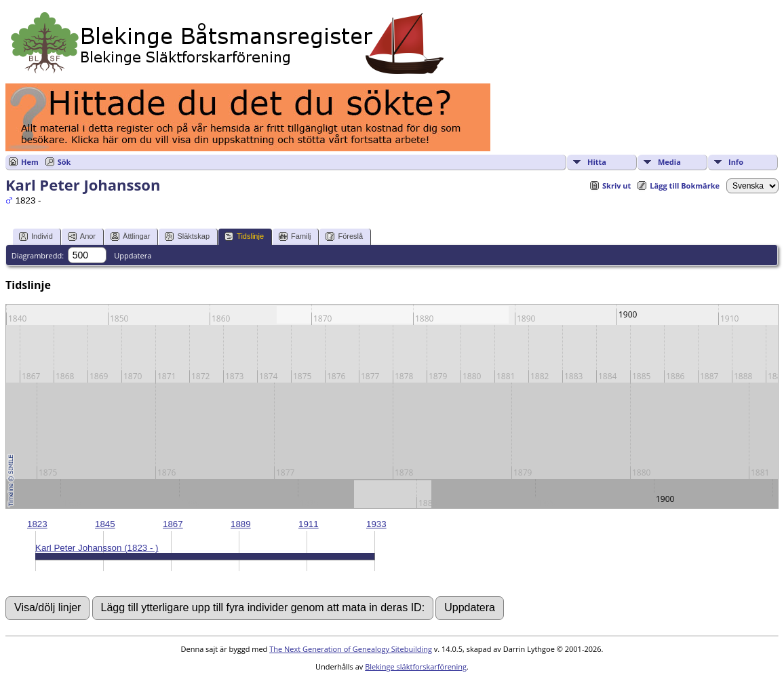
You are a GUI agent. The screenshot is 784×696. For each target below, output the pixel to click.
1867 (173, 524)
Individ (36, 236)
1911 (309, 524)
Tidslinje (244, 236)
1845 (105, 524)
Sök (64, 162)
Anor (82, 236)
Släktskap (187, 236)
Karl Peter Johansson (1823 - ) (97, 548)
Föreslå (344, 236)
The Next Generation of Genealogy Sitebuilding (351, 649)
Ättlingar (130, 236)
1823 (37, 524)
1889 (241, 524)
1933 (376, 524)
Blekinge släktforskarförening (416, 666)
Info (736, 162)
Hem (30, 162)
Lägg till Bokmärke (685, 186)
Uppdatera (133, 255)
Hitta (597, 162)
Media (669, 162)
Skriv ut (616, 186)
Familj (295, 236)
